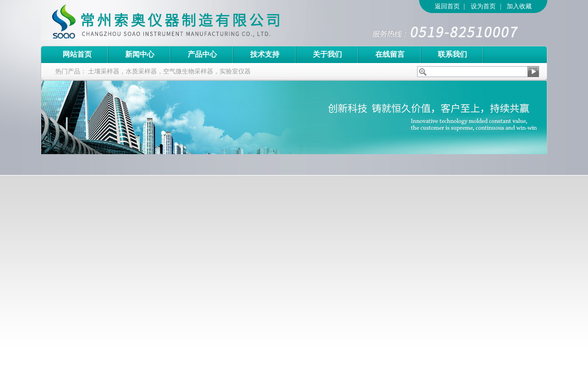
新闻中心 (140, 54)
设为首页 (483, 6)
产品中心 (202, 54)
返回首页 (447, 6)
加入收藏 (519, 6)
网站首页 (77, 54)
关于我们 (327, 54)
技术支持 (265, 54)
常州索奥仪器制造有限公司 (184, 23)
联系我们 (452, 54)
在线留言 (390, 54)
